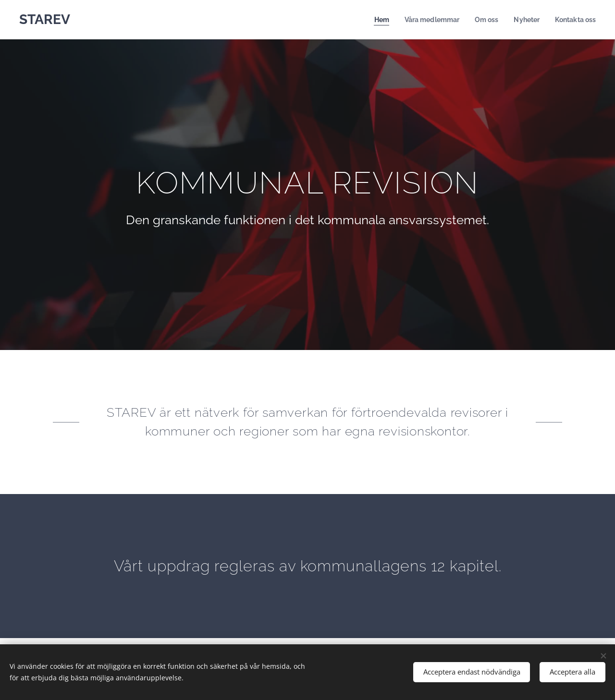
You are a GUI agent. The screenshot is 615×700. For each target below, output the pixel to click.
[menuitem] (372, 20)
